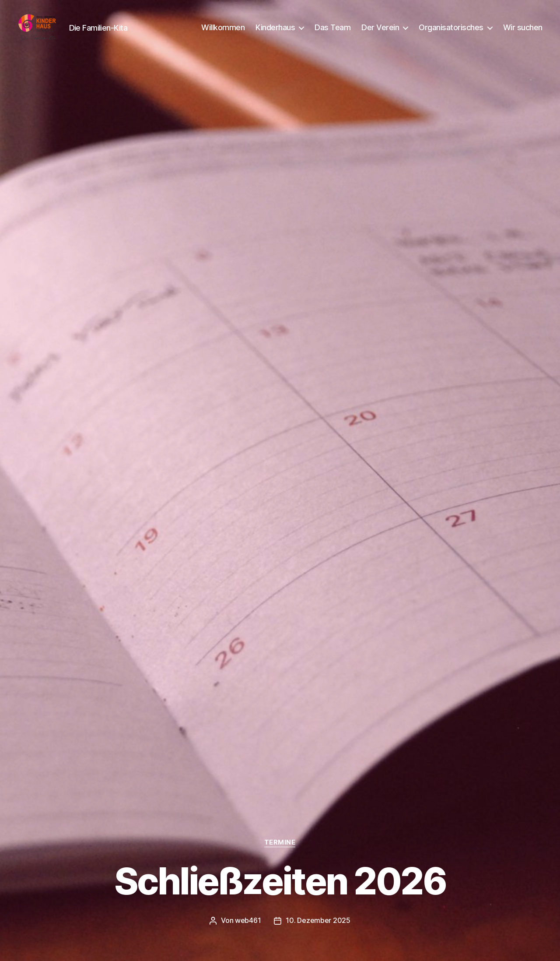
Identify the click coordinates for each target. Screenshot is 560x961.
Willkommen (223, 32)
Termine (280, 843)
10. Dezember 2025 (318, 921)
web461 (248, 921)
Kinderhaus (275, 32)
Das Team (332, 32)
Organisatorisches (451, 32)
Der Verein (380, 32)
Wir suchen (523, 32)
